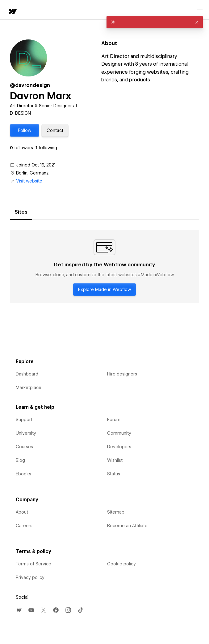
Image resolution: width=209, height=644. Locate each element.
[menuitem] (19, 610)
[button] (25, 130)
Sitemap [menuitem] (116, 512)
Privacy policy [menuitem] (30, 577)
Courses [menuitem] (24, 447)
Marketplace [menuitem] (29, 388)
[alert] (155, 22)
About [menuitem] (22, 512)
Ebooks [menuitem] (23, 474)
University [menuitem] (26, 433)
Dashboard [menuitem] (27, 374)
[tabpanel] (104, 267)
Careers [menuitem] (24, 526)
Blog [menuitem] (20, 460)
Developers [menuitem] (119, 447)
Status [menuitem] (114, 474)
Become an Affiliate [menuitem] (127, 526)
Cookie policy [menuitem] (121, 564)
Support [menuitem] (24, 420)
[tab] (21, 212)
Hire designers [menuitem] (122, 374)
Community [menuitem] (119, 433)
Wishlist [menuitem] (115, 460)
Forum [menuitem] (114, 420)
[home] (12, 12)
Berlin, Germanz (32, 173)
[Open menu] (200, 10)
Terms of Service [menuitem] (33, 564)
